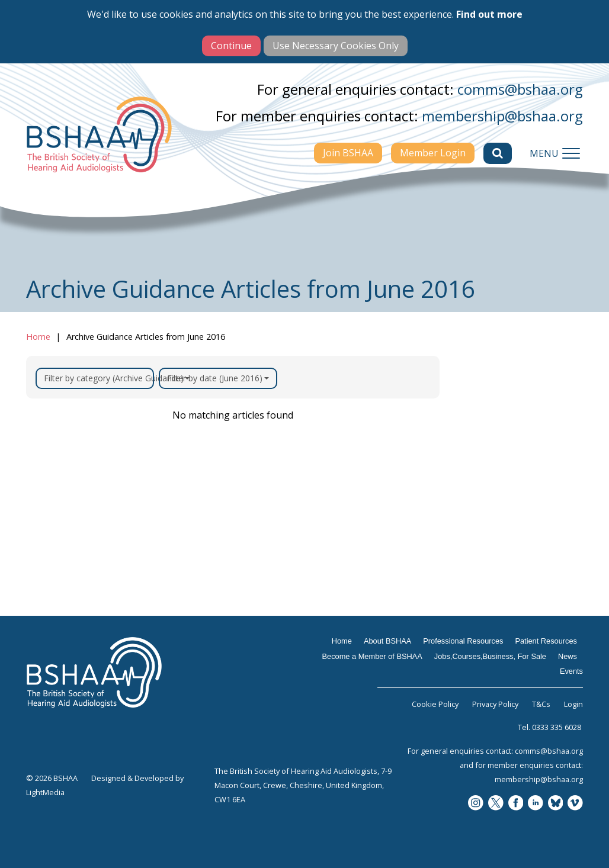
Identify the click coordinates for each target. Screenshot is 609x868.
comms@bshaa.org (520, 89)
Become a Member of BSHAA (372, 656)
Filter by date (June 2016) (218, 378)
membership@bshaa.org (502, 116)
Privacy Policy (495, 704)
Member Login (433, 153)
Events (571, 671)
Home (38, 337)
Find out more (489, 14)
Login (573, 704)
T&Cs (541, 704)
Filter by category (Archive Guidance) (99, 378)
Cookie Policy (435, 704)
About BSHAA (387, 641)
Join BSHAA (348, 153)
